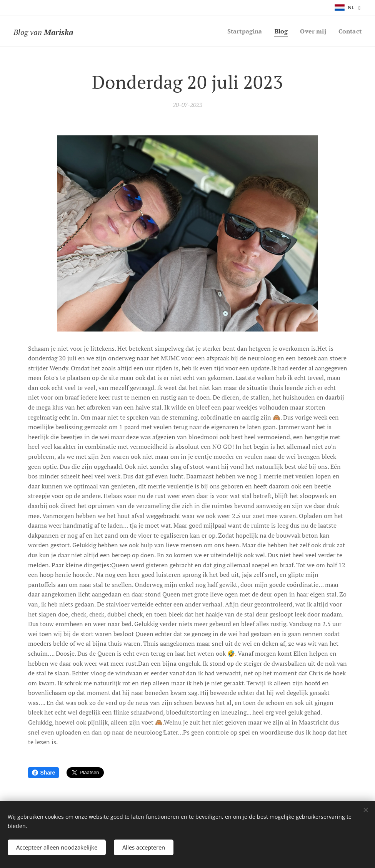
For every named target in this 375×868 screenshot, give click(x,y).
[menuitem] (241, 31)
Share (44, 773)
